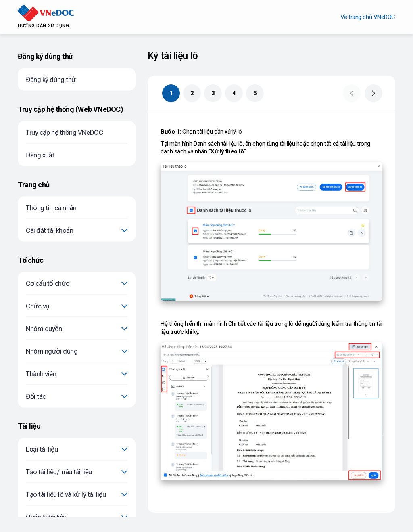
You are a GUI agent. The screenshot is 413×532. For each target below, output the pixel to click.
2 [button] (192, 93)
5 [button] (255, 93)
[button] (352, 93)
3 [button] (213, 93)
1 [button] (171, 93)
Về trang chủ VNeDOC (368, 17)
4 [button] (234, 93)
